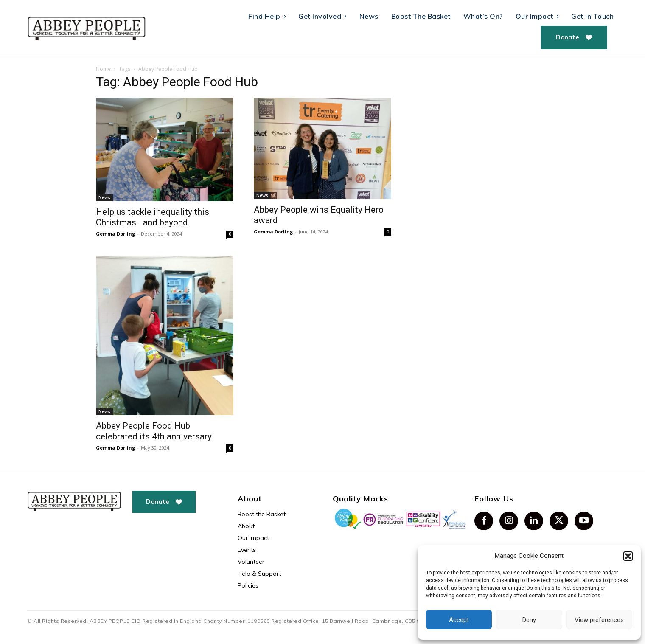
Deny (529, 620)
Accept (459, 620)
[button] (628, 556)
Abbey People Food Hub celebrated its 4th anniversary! (155, 431)
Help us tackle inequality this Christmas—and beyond (153, 217)
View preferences (599, 620)
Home (103, 69)
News (104, 197)
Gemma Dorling (115, 234)
